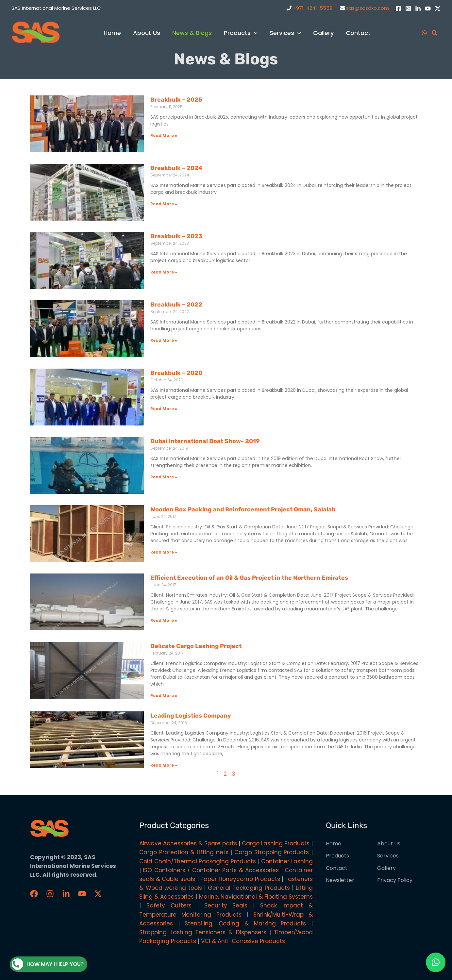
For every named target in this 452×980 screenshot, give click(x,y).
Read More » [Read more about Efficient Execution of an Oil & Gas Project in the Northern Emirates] (164, 620)
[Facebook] (398, 8)
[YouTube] (428, 8)
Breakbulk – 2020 (176, 373)
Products (337, 856)
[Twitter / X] (438, 8)
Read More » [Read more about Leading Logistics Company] (164, 765)
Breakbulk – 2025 (176, 100)
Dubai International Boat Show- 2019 (205, 441)
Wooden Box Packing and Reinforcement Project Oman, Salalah (243, 509)
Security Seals (226, 905)
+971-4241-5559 (313, 8)
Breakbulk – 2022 (176, 305)
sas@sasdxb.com (368, 8)
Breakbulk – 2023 (176, 236)
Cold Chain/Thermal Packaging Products (198, 861)
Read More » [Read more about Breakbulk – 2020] (164, 409)
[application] (255, 33)
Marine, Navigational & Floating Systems (256, 897)
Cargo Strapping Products (272, 852)
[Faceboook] (34, 894)
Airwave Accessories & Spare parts (188, 843)
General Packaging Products (249, 888)
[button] (436, 962)
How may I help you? (48, 964)
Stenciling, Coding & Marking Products (245, 923)
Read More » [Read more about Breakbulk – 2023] (164, 272)
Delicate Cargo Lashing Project (196, 646)
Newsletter (340, 880)
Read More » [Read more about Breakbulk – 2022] (164, 340)
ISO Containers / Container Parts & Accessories (211, 870)
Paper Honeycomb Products (240, 879)
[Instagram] (408, 8)
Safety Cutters (169, 905)
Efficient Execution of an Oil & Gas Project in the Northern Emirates (249, 578)
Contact (337, 868)
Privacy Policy (395, 880)
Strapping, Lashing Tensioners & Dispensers (203, 932)
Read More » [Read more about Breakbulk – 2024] (164, 204)
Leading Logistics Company (191, 716)
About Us (389, 844)
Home (334, 844)
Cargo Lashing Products (276, 843)
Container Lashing (287, 861)
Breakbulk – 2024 (176, 168)
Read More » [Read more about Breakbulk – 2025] (164, 135)
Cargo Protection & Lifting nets (184, 852)
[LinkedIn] (418, 8)
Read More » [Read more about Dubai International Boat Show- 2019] (164, 477)
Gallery (386, 868)
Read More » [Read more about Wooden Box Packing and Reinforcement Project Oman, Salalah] (164, 552)
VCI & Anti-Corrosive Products (243, 941)
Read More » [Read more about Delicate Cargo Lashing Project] (164, 696)
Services (388, 856)
